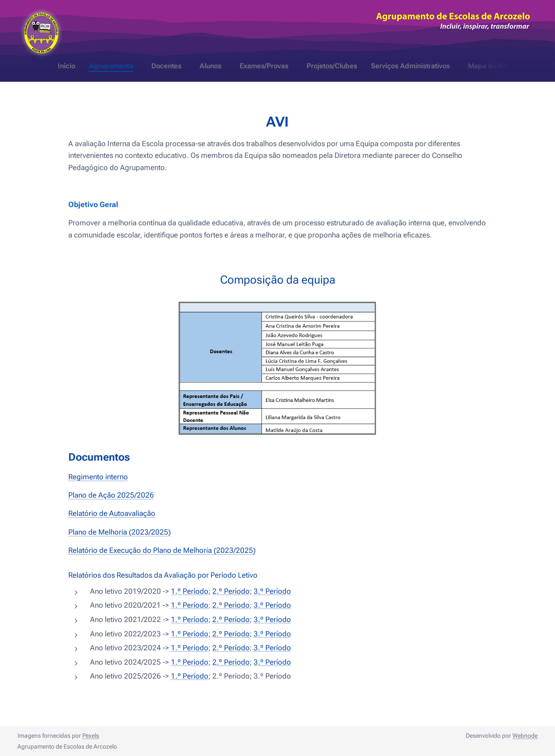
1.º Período (190, 591)
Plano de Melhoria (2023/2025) (120, 532)
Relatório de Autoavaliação (112, 513)
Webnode (525, 736)
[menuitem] (228, 66)
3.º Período (272, 591)
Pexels (91, 736)
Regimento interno (98, 476)
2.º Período (231, 591)
